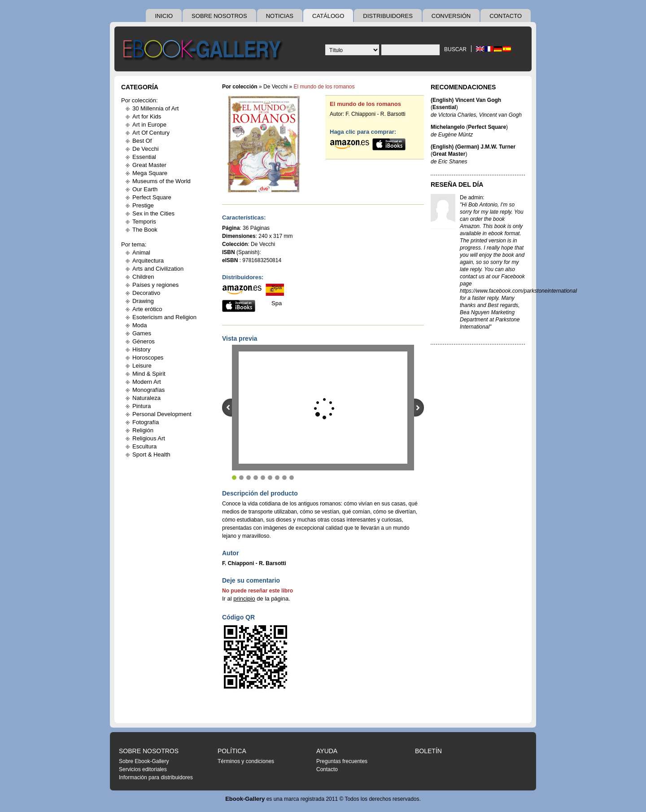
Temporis (144, 222)
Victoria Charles (457, 115)
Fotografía (146, 422)
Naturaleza (146, 398)
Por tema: (134, 244)
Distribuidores (388, 16)
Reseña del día (457, 184)
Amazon (470, 226)
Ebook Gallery (204, 51)
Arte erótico (147, 309)
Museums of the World (161, 181)
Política (232, 751)
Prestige (143, 205)
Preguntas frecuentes (342, 761)
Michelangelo (448, 127)
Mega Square (150, 173)
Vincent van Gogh (500, 115)
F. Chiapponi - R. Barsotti (375, 114)
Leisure (142, 366)
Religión (143, 430)
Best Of (142, 141)
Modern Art (147, 382)
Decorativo (146, 293)
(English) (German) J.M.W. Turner (473, 147)
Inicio (164, 16)
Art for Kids (147, 116)
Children (143, 277)
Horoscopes (148, 358)
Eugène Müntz (456, 135)
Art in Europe (149, 125)
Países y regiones (155, 285)
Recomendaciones (463, 87)
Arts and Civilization (158, 269)
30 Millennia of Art (155, 108)
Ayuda (327, 751)
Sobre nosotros (219, 16)
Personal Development (162, 414)
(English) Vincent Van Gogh (466, 100)
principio (244, 599)
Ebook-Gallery (245, 799)
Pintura (142, 406)
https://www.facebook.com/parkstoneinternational (518, 291)
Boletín (428, 751)
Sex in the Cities (153, 213)
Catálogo (328, 16)
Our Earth (145, 189)
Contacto (506, 16)
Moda (140, 325)
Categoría (140, 87)
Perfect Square (152, 197)
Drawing (143, 301)
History (141, 349)
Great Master (149, 165)
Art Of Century (151, 133)
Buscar (455, 49)
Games (142, 333)
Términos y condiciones (246, 761)
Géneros (144, 341)
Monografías (148, 390)
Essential (144, 157)
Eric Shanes (453, 162)
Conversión (451, 16)
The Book (145, 230)
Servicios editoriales (143, 769)
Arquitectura (148, 261)
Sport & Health (151, 454)
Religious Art (149, 438)
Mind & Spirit (149, 374)
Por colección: (140, 100)
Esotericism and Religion (164, 317)
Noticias (280, 16)
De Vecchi (146, 149)
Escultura (144, 446)
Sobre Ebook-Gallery (144, 761)
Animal (141, 252)
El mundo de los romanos (365, 104)
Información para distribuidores (156, 777)
